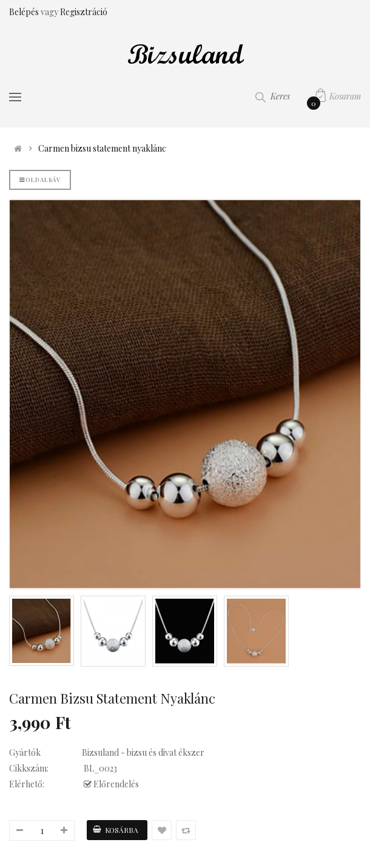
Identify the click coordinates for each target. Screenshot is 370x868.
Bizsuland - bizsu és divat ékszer (143, 752)
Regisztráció (84, 12)
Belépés (25, 12)
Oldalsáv (40, 180)
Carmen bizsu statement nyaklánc (102, 149)
